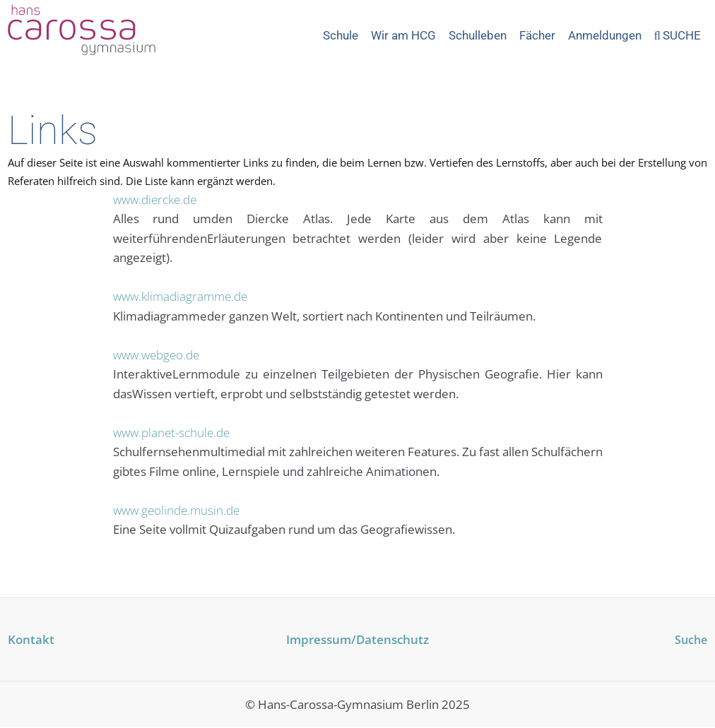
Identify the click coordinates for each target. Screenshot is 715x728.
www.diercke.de (155, 199)
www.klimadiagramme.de (180, 296)
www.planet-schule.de (171, 432)
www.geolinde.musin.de (176, 509)
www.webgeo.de (156, 355)
